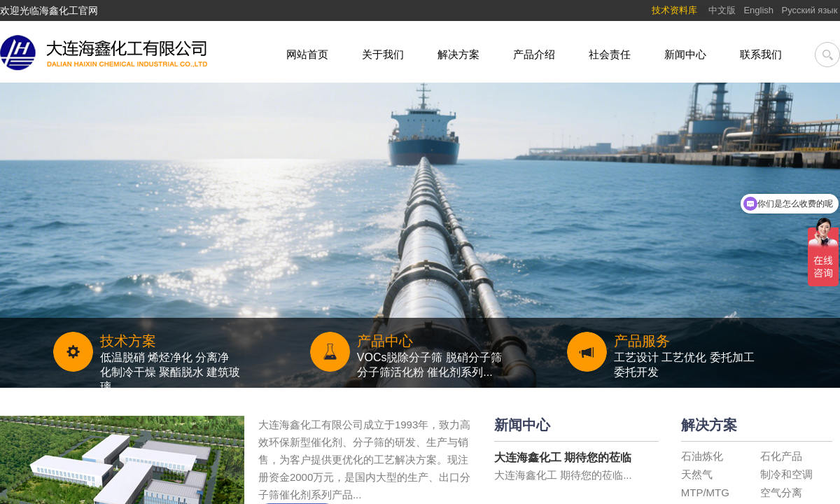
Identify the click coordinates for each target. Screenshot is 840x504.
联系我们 (761, 54)
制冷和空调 (786, 474)
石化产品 (781, 456)
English (758, 10)
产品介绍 (534, 54)
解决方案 (458, 54)
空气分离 (781, 492)
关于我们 (383, 54)
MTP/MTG (705, 492)
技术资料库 (674, 10)
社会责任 (610, 54)
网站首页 (307, 54)
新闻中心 (685, 54)
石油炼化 (702, 456)
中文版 (722, 10)
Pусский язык (811, 10)
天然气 (697, 474)
